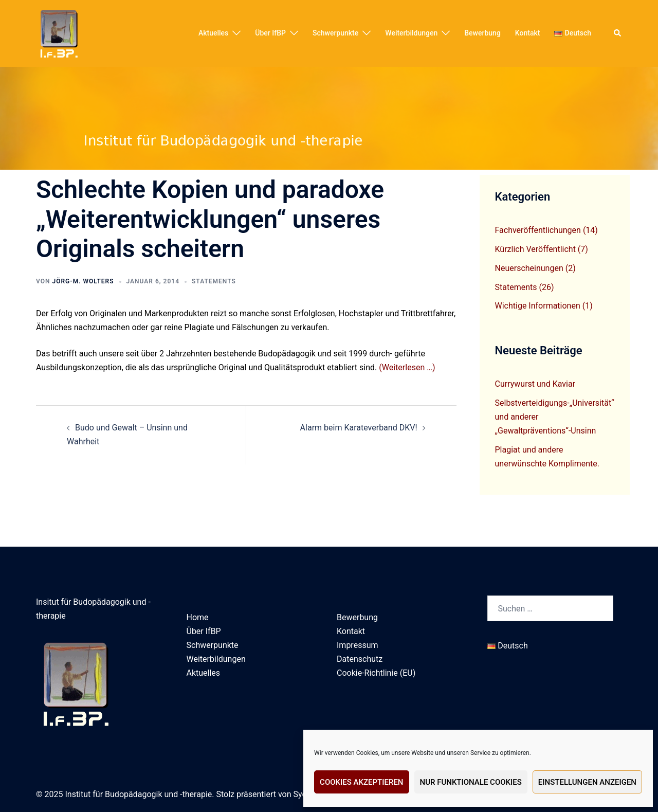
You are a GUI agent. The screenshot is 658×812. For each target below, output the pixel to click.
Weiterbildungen (411, 33)
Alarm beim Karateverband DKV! (359, 428)
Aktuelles (213, 33)
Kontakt (528, 33)
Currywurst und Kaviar (535, 384)
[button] (618, 33)
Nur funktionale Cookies (471, 782)
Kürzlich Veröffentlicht (535, 249)
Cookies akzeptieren (361, 782)
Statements (214, 281)
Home (198, 617)
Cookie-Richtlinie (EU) (376, 673)
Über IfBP (270, 33)
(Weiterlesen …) (407, 367)
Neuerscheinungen (529, 268)
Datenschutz (360, 659)
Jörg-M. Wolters (83, 281)
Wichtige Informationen (538, 306)
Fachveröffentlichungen (538, 230)
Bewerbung (482, 33)
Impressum (358, 645)
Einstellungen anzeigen (587, 782)
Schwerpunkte (335, 33)
